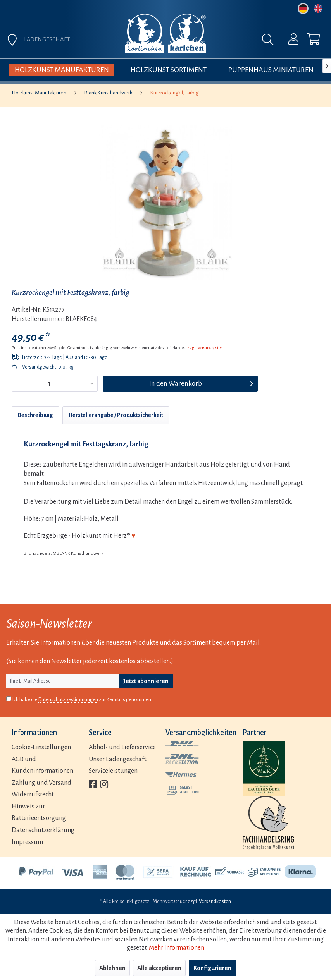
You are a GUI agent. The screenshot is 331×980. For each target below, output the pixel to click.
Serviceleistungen (113, 771)
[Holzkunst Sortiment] (169, 70)
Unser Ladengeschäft (118, 759)
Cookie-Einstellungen (41, 747)
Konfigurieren (212, 968)
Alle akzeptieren (159, 968)
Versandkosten (215, 901)
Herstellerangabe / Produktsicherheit (116, 415)
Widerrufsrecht (33, 795)
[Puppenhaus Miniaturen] (271, 70)
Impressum (27, 842)
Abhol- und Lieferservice (122, 747)
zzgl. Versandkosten (205, 348)
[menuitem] (288, 41)
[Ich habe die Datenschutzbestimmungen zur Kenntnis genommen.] (9, 699)
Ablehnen (112, 968)
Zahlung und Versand (41, 783)
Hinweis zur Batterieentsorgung (39, 813)
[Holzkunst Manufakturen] (62, 70)
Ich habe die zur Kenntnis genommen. (82, 700)
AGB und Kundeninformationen (42, 765)
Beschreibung (35, 415)
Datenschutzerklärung (43, 830)
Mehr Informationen (177, 948)
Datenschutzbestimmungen (68, 700)
